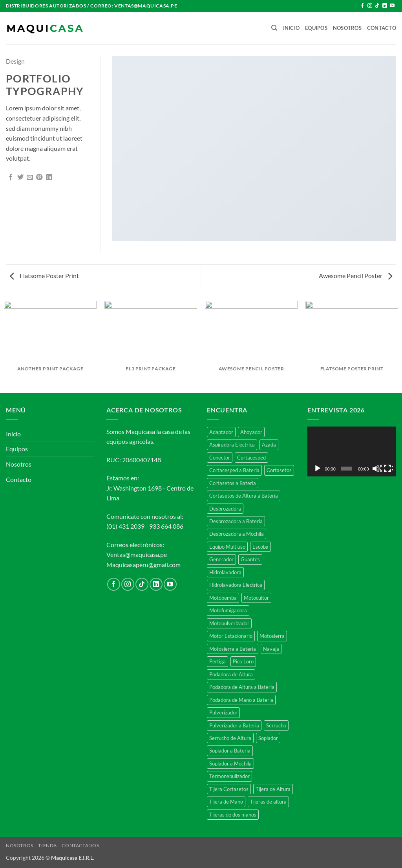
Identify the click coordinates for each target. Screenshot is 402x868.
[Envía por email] (30, 178)
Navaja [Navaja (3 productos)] (271, 649)
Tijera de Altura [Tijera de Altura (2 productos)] (273, 789)
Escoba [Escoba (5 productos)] (260, 547)
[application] (352, 451)
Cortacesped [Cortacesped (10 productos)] (251, 458)
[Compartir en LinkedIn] (49, 178)
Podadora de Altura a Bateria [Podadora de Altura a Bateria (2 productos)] (242, 687)
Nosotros (347, 28)
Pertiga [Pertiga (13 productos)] (217, 661)
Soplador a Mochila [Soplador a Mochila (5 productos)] (230, 764)
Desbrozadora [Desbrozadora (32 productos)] (225, 509)
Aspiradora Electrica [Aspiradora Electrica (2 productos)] (232, 445)
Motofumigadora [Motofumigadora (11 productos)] (228, 610)
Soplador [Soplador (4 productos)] (268, 738)
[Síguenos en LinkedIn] (385, 6)
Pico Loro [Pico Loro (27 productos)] (243, 661)
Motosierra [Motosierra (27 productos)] (272, 636)
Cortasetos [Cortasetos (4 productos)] (279, 470)
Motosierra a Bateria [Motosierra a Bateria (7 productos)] (233, 649)
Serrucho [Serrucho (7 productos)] (276, 725)
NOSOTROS (20, 845)
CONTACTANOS (80, 845)
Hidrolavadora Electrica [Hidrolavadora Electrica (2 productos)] (236, 585)
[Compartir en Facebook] (11, 178)
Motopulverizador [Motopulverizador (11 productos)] (229, 623)
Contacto (382, 28)
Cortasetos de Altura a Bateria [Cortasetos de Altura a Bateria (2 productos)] (244, 496)
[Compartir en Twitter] (20, 178)
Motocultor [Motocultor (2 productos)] (256, 598)
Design (15, 61)
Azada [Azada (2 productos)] (269, 445)
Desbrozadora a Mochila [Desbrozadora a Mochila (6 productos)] (237, 534)
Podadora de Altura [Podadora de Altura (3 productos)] (231, 674)
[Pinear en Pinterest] (39, 178)
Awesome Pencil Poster (355, 276)
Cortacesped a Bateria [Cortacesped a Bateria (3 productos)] (234, 470)
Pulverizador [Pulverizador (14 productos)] (223, 712)
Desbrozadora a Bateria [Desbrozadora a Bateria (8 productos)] (236, 521)
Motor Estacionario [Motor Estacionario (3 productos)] (231, 636)
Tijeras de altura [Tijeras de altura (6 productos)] (268, 802)
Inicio (291, 28)
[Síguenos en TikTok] (377, 6)
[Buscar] (274, 28)
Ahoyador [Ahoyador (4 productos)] (251, 432)
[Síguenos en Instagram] (370, 6)
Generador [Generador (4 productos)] (221, 559)
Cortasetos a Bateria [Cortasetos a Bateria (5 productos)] (233, 483)
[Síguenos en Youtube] (392, 6)
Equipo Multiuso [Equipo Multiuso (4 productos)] (227, 547)
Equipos (316, 28)
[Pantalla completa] (388, 469)
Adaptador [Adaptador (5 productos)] (221, 432)
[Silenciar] (377, 469)
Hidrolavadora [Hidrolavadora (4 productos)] (225, 572)
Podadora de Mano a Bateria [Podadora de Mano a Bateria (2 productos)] (241, 700)
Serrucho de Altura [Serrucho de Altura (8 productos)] (230, 738)
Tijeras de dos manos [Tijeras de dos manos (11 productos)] (233, 815)
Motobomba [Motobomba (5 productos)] (223, 598)
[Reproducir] (318, 469)
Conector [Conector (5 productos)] (220, 458)
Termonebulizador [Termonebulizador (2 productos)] (229, 776)
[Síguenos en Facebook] (362, 6)
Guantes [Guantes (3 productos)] (250, 559)
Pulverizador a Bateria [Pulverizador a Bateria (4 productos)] (234, 725)
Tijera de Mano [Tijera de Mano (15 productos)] (226, 802)
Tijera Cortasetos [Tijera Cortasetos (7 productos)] (229, 789)
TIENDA (48, 845)
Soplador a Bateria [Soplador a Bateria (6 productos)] (230, 751)
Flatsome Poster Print (44, 276)
